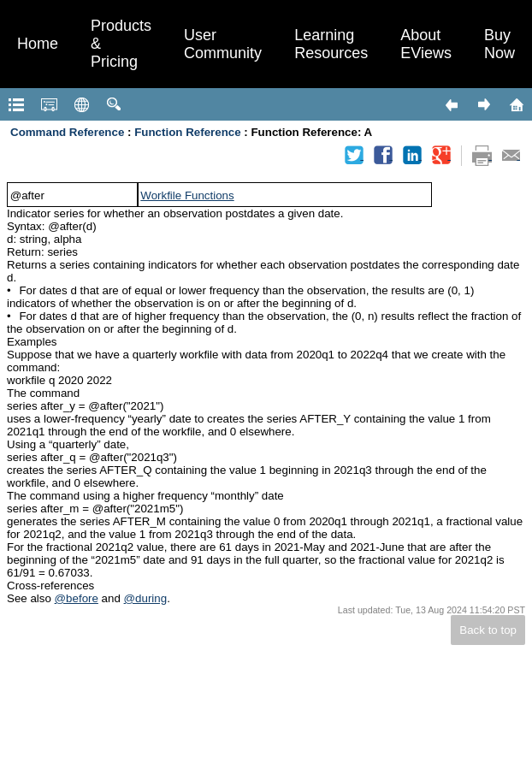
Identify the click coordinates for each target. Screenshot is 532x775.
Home (38, 44)
